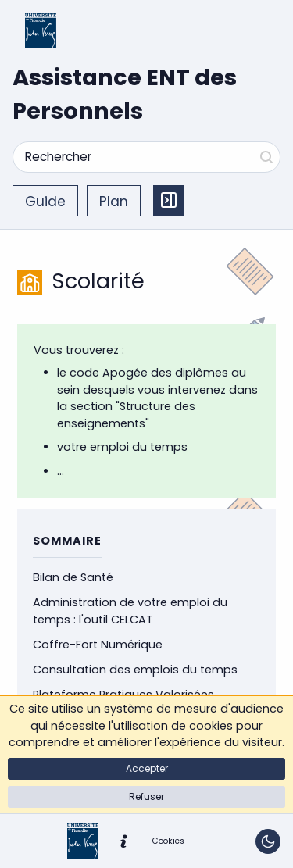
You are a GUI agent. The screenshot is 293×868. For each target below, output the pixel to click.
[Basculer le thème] (268, 841)
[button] (146, 769)
